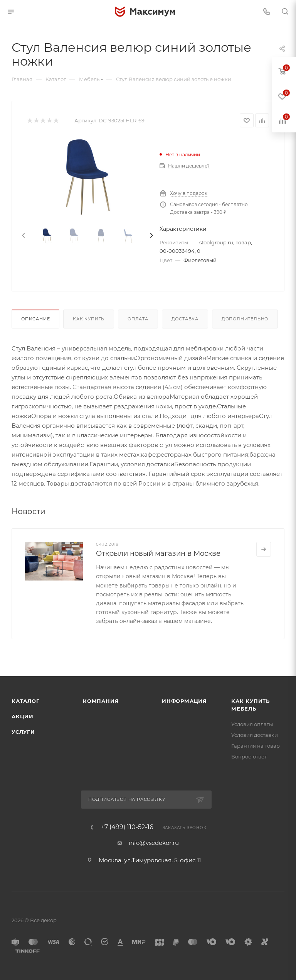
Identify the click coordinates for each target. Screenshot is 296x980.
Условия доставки (255, 735)
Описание (35, 319)
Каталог (26, 701)
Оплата (138, 319)
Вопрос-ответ (249, 757)
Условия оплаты (252, 724)
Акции (23, 716)
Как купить (89, 319)
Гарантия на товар (256, 746)
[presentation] (23, 236)
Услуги (23, 732)
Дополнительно (245, 319)
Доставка (185, 319)
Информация (184, 701)
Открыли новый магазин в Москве (158, 553)
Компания (101, 701)
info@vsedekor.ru (154, 843)
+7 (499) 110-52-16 (127, 827)
